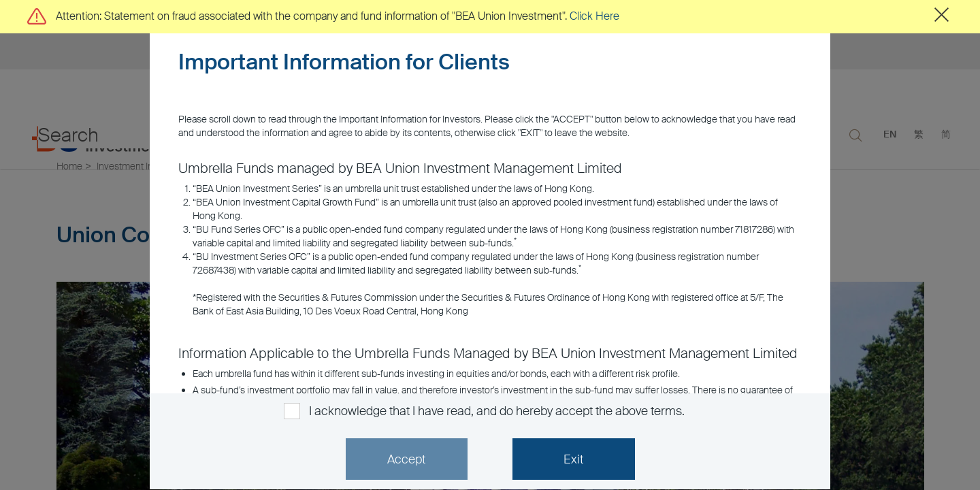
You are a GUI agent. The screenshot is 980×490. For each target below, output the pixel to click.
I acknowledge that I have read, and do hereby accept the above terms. (496, 411)
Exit (573, 459)
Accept (406, 459)
